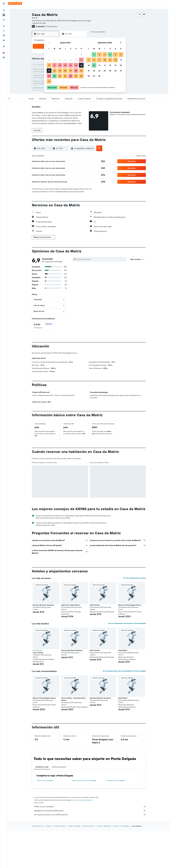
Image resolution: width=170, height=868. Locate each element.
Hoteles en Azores (88, 826)
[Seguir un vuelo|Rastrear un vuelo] (4, 31)
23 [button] (81, 71)
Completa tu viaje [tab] (42, 767)
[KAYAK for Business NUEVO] (4, 40)
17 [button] (49, 71)
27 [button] (65, 76)
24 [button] (49, 76)
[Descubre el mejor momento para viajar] (4, 35)
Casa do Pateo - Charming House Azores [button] (73, 699)
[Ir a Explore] (4, 26)
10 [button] (49, 65)
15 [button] (76, 65)
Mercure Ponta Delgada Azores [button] (130, 605)
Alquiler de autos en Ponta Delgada (84, 780)
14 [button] (71, 65)
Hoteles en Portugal (74, 826)
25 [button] (54, 76)
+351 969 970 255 (39, 23)
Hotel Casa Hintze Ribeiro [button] (71, 605)
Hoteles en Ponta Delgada (116, 780)
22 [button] (76, 71)
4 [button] (54, 60)
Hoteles (49, 826)
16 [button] (81, 65)
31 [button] (49, 81)
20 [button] (65, 71)
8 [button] (76, 60)
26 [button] (60, 76)
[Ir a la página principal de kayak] (15, 3)
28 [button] (71, 76)
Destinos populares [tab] (59, 767)
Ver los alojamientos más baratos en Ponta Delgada (127, 623)
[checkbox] (43, 326)
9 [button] (81, 60)
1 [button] (76, 55)
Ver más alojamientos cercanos (134, 578)
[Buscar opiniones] (101, 259)
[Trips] (4, 46)
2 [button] (81, 55)
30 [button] (81, 76)
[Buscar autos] (4, 20)
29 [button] (76, 76)
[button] (4, 3)
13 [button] (65, 65)
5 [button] (60, 60)
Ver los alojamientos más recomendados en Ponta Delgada (124, 671)
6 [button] (65, 60)
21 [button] (71, 71)
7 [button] (71, 60)
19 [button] (60, 71)
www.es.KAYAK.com (38, 826)
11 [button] (54, 65)
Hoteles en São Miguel (104, 826)
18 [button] (54, 71)
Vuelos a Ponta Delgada (45, 780)
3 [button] (49, 60)
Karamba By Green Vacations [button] (43, 605)
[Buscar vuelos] (4, 10)
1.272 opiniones (51, 26)
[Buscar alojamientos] (4, 15)
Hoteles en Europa (60, 826)
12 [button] (60, 65)
